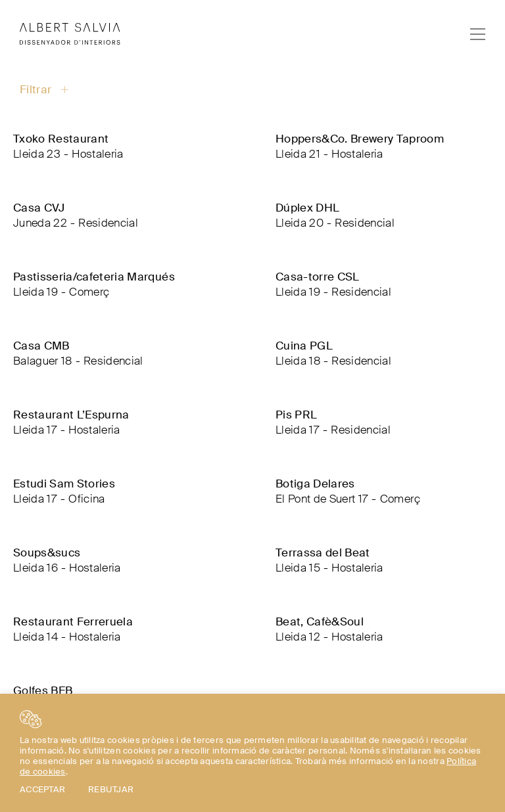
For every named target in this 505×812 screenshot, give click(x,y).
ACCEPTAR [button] (42, 789)
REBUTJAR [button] (111, 789)
